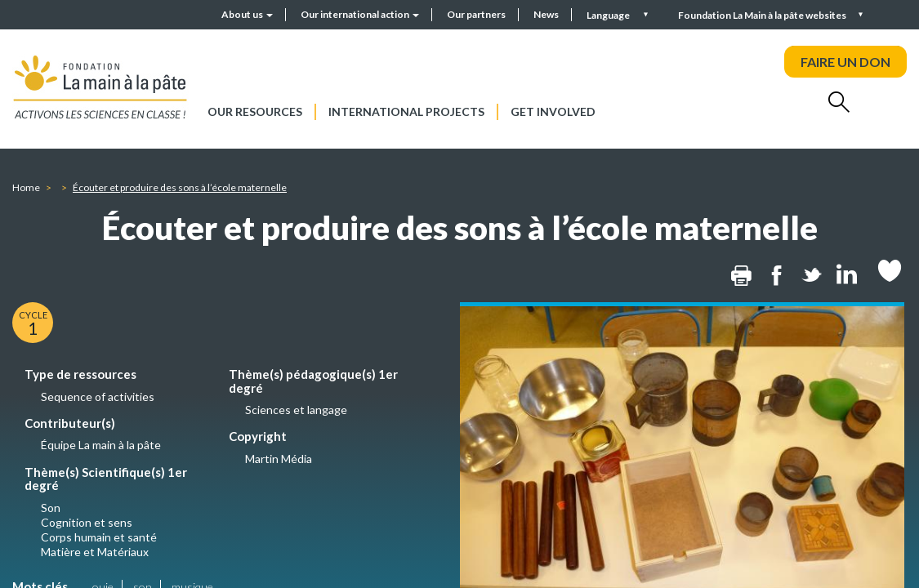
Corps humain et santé (99, 537)
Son (51, 508)
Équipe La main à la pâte (101, 445)
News (546, 14)
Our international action (360, 14)
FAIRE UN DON (845, 62)
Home (26, 187)
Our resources (255, 111)
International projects (406, 111)
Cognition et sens (87, 522)
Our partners (476, 14)
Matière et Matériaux (95, 552)
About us (247, 14)
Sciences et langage (296, 410)
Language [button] (609, 15)
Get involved (553, 111)
